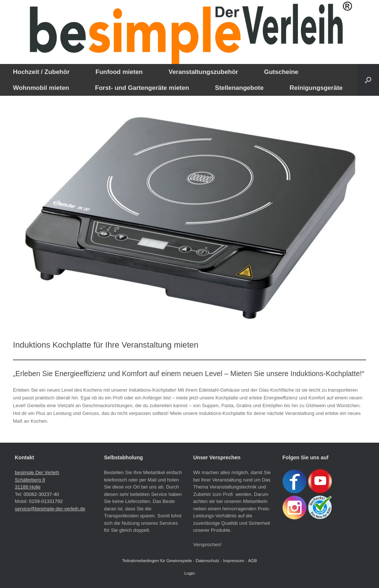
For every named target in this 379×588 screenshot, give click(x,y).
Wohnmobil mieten (41, 88)
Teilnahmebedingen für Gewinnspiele (157, 561)
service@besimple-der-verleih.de (50, 509)
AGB (252, 561)
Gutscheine (281, 72)
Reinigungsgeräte (316, 88)
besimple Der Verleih (37, 472)
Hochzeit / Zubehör (41, 72)
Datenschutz (208, 561)
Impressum (234, 561)
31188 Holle (28, 487)
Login (189, 573)
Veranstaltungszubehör (203, 72)
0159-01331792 (46, 501)
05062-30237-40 (41, 494)
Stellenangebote (239, 88)
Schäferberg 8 (30, 480)
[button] (368, 80)
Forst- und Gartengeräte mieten (142, 88)
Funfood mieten (119, 72)
